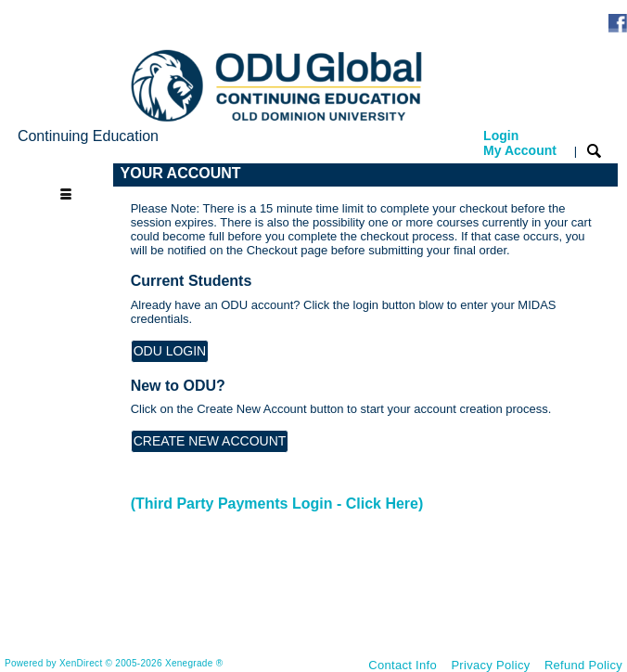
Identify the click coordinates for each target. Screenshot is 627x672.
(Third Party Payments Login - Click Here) (277, 504)
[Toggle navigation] (65, 174)
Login (520, 143)
